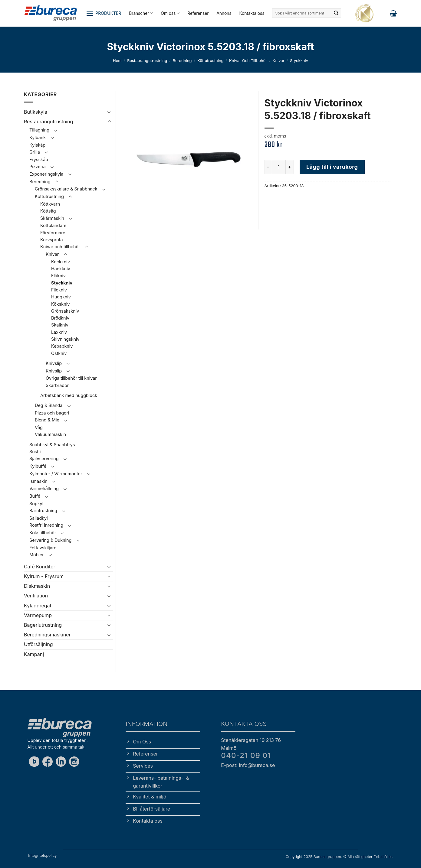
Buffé (35, 496)
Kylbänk (38, 137)
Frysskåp (39, 159)
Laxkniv (59, 332)
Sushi (35, 452)
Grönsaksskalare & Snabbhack (66, 189)
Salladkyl (39, 518)
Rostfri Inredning (46, 525)
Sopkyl (36, 504)
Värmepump (38, 615)
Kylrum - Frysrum (44, 576)
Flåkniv (58, 276)
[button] (104, 13)
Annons (224, 13)
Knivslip (54, 363)
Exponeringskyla (46, 174)
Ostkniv (59, 353)
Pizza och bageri (52, 413)
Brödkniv (60, 318)
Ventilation (36, 596)
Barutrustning (43, 510)
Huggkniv (61, 297)
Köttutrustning (210, 60)
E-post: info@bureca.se (248, 765)
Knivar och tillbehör (248, 60)
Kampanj (34, 654)
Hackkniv (61, 269)
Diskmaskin (37, 586)
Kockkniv (61, 262)
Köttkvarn (50, 204)
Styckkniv (299, 60)
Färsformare (53, 233)
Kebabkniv (62, 346)
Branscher (141, 13)
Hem (117, 60)
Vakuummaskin (50, 434)
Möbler (37, 555)
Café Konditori (40, 567)
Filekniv (59, 290)
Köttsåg (48, 211)
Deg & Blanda (49, 405)
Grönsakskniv (65, 311)
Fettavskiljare (43, 548)
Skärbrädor (57, 385)
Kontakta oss (252, 13)
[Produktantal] (279, 167)
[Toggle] (109, 112)
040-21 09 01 (246, 755)
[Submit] (336, 13)
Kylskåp (37, 145)
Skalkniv (60, 325)
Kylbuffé (38, 466)
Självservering (44, 458)
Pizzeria (38, 166)
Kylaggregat (38, 606)
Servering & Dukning (50, 540)
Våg (39, 427)
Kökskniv (60, 304)
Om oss (170, 13)
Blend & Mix (47, 420)
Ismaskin (38, 481)
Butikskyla (36, 112)
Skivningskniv (65, 339)
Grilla (35, 152)
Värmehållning (44, 488)
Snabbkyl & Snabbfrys (52, 445)
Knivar (279, 60)
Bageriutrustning (43, 625)
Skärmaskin (52, 218)
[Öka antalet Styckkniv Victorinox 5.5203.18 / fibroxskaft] (290, 167)
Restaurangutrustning (147, 60)
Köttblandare (53, 225)
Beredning (182, 60)
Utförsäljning (38, 644)
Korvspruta (52, 240)
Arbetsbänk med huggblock (69, 395)
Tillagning (39, 130)
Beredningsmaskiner (47, 635)
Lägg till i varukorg (332, 167)
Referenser (198, 13)
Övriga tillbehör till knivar (71, 378)
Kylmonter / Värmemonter (56, 474)
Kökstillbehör (43, 533)
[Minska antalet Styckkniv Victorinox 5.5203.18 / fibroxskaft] (268, 167)
